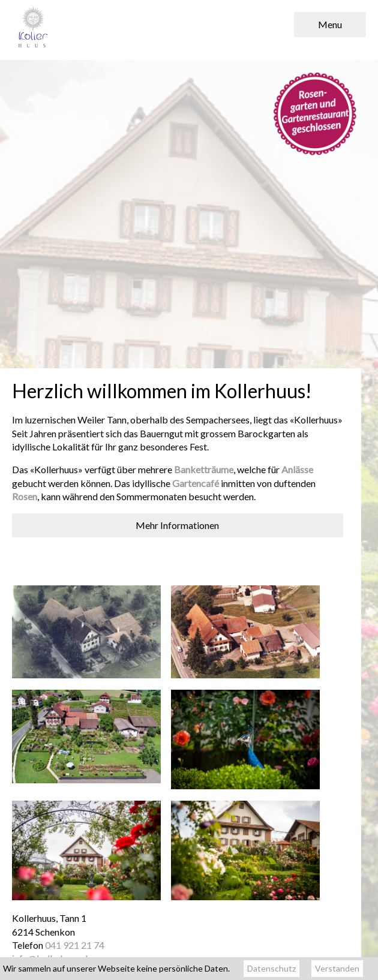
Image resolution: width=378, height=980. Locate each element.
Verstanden (337, 968)
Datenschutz (271, 968)
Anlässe (297, 469)
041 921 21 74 (75, 945)
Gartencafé (196, 483)
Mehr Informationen (177, 525)
